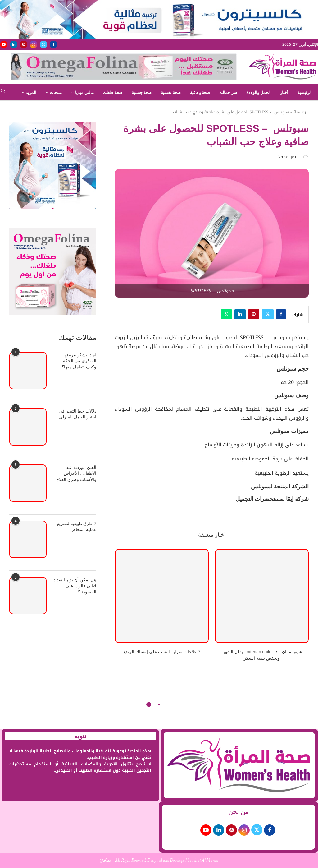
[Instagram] (34, 44)
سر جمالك (228, 92)
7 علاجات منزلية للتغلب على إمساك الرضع (162, 652)
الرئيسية (305, 92)
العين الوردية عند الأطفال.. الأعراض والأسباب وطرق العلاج (76, 473)
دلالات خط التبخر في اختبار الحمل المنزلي (77, 414)
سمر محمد (288, 157)
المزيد (31, 92)
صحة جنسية (142, 92)
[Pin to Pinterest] (254, 314)
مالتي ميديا (84, 92)
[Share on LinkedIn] (240, 314)
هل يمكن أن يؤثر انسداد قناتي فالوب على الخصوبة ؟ (75, 586)
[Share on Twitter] (268, 314)
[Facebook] (53, 44)
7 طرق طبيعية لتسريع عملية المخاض (77, 527)
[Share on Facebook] (281, 314)
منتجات (56, 92)
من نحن (238, 812)
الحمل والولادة (259, 92)
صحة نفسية (171, 92)
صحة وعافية (200, 92)
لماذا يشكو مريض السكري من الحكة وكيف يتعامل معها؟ (79, 361)
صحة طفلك (113, 92)
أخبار (284, 92)
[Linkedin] (14, 44)
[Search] (3, 93)
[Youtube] (4, 44)
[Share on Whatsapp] (226, 314)
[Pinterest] (24, 44)
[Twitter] (43, 44)
